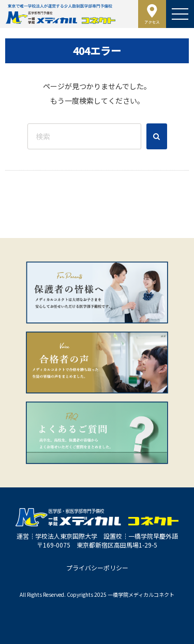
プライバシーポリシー (97, 568)
